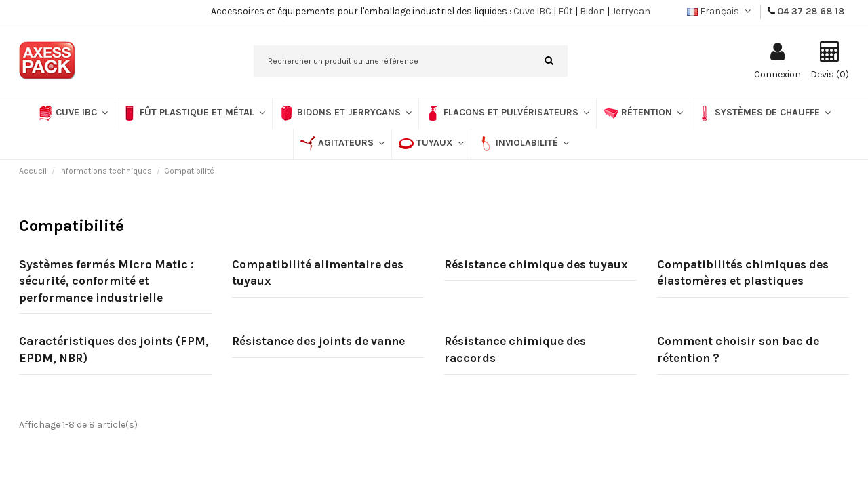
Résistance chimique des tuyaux (536, 264)
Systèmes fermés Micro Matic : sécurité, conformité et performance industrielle (106, 281)
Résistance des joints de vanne (318, 341)
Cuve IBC (532, 11)
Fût (566, 11)
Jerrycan (631, 11)
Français (720, 11)
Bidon (592, 11)
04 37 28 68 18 (811, 11)
